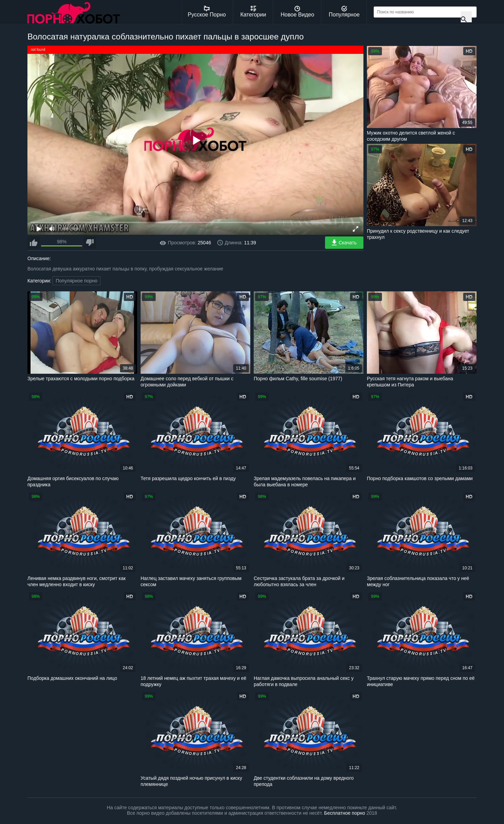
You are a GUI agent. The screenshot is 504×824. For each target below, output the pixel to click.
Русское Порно (207, 12)
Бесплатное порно (344, 813)
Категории (253, 12)
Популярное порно (76, 281)
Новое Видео (298, 12)
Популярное (344, 12)
